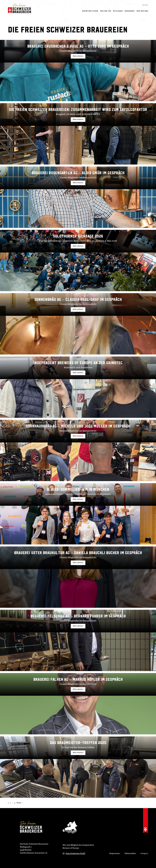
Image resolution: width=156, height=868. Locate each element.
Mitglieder (118, 11)
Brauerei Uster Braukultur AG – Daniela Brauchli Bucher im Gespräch (78, 553)
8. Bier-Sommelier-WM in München (78, 489)
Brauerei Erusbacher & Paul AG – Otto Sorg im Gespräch (78, 46)
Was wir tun (106, 11)
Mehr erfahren (78, 56)
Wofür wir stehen (90, 11)
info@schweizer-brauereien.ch (34, 853)
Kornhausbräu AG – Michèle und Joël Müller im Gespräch (78, 426)
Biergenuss (130, 11)
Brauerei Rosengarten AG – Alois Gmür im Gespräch (78, 173)
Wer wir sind (142, 11)
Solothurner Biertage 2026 (78, 236)
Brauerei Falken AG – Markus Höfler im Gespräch (78, 679)
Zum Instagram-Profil (75, 854)
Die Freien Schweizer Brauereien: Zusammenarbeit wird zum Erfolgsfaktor (78, 110)
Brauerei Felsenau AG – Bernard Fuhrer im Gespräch (78, 616)
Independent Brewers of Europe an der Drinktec (78, 363)
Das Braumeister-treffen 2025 (78, 743)
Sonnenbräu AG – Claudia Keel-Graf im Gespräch (78, 300)
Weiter (20, 803)
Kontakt (145, 5)
